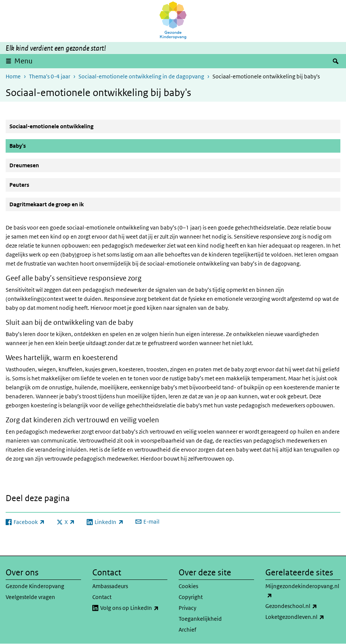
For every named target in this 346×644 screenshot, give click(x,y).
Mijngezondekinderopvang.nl (302, 591)
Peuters (19, 185)
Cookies (188, 586)
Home (13, 76)
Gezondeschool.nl (303, 606)
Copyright (191, 597)
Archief (187, 630)
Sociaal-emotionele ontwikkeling (51, 126)
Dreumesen (24, 165)
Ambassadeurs (110, 586)
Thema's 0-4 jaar (50, 76)
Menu (23, 61)
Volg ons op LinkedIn (134, 608)
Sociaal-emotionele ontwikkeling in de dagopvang (141, 76)
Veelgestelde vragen (30, 597)
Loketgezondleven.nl (303, 617)
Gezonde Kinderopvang (35, 586)
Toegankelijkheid (200, 619)
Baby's (36, 146)
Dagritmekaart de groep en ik (47, 204)
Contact (102, 597)
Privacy (187, 608)
